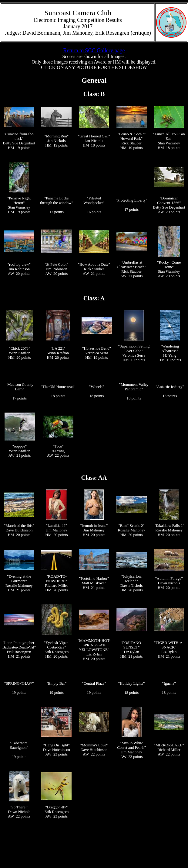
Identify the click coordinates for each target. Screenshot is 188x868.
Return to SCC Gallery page (94, 50)
